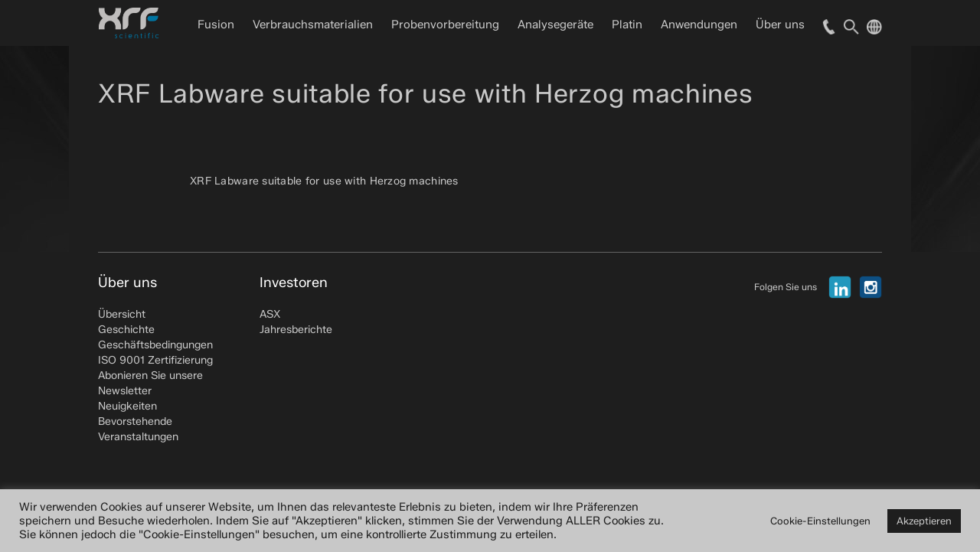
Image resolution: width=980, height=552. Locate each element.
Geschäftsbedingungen (155, 345)
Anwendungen (699, 24)
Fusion (216, 24)
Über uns (780, 24)
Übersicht (122, 314)
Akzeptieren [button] (924, 521)
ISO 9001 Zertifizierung (155, 360)
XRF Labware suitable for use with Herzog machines (324, 181)
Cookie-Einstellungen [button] (820, 521)
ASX (270, 314)
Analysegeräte (555, 24)
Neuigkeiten (127, 406)
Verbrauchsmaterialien (313, 24)
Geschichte (126, 330)
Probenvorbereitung (445, 24)
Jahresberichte (296, 330)
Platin (627, 24)
